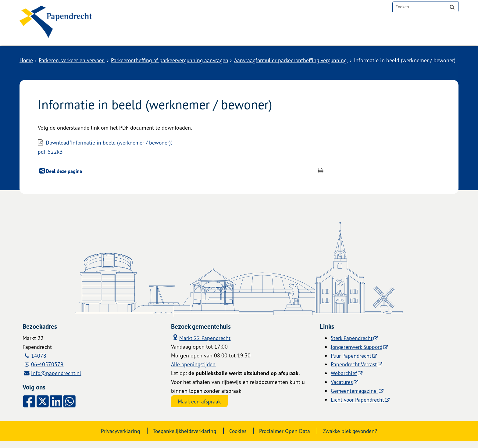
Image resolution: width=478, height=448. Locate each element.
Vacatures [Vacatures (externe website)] (342, 389)
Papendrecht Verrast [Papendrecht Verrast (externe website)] (354, 371)
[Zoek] (452, 7)
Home (27, 60)
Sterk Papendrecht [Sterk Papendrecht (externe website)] (352, 345)
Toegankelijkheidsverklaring (183, 438)
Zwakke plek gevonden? (353, 438)
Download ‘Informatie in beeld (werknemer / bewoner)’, (182, 154)
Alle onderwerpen (136, 35)
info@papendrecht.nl (57, 380)
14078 (39, 362)
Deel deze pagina (63, 178)
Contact (184, 35)
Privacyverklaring (117, 438)
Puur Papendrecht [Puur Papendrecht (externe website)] (351, 362)
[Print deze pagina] (321, 178)
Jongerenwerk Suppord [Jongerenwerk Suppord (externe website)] (358, 353)
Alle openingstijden (194, 371)
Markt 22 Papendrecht (201, 344)
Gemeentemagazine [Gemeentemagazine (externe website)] (355, 397)
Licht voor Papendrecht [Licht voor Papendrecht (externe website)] (358, 406)
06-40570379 (48, 371)
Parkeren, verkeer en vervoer (73, 60)
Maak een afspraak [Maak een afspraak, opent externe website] (200, 408)
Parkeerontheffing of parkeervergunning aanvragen (174, 60)
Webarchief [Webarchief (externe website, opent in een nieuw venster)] (344, 380)
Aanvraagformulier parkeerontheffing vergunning (299, 60)
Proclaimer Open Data (286, 438)
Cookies (238, 438)
